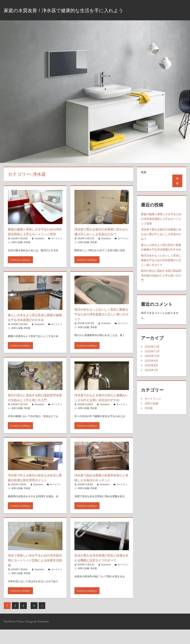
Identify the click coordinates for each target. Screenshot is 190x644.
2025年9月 (151, 361)
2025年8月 (151, 365)
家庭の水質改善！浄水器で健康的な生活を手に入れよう (75, 10)
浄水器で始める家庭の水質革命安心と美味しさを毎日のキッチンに (101, 487)
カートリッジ (153, 399)
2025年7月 (151, 370)
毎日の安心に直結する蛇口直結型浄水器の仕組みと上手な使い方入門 (34, 405)
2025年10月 (152, 356)
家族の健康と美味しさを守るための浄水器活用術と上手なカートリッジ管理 (35, 234)
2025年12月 (152, 347)
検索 (144, 172)
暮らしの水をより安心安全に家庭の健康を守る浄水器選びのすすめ (35, 322)
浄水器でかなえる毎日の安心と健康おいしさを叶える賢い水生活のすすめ (101, 405)
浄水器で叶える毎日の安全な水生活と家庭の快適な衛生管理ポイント (34, 490)
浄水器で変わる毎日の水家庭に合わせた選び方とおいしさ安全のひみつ (101, 234)
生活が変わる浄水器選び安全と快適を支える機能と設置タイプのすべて (101, 575)
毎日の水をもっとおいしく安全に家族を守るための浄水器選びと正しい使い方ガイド (101, 319)
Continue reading (20, 264)
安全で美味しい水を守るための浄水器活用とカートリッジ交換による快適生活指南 (35, 575)
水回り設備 (17, 247)
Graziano (39, 243)
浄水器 (27, 247)
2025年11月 (152, 351)
